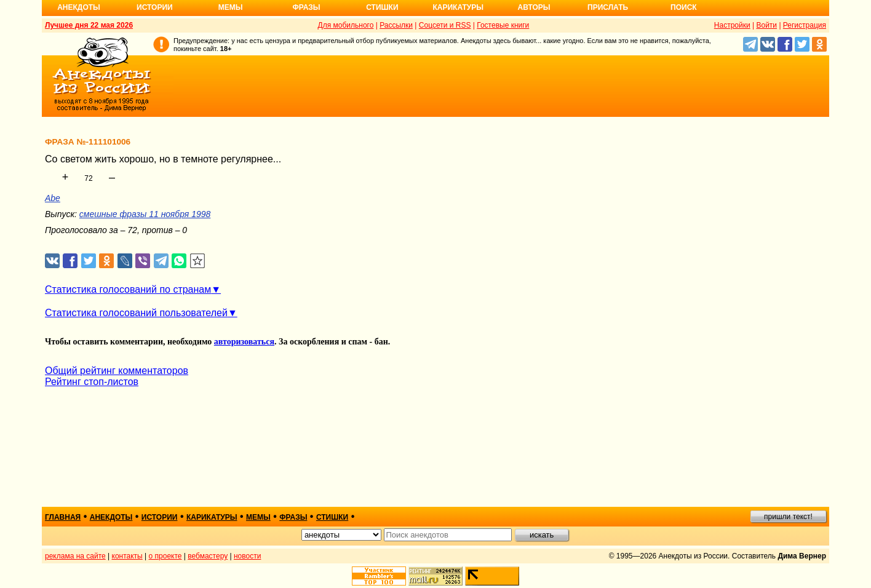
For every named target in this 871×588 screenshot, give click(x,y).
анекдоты (111, 517)
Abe (53, 198)
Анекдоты (79, 7)
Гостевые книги (503, 25)
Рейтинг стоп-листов (92, 382)
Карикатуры (458, 7)
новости (247, 556)
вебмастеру (208, 556)
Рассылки (396, 25)
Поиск (684, 7)
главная (63, 517)
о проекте (165, 556)
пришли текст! (788, 517)
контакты (127, 556)
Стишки (382, 7)
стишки (332, 517)
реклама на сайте (75, 556)
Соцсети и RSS (445, 25)
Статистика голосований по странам (128, 289)
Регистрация (805, 25)
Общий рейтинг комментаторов (117, 371)
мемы (258, 517)
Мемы (231, 7)
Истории (155, 7)
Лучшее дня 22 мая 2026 (89, 25)
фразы (293, 517)
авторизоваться (244, 342)
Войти (766, 25)
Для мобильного (346, 25)
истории (160, 517)
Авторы (534, 7)
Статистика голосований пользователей (136, 313)
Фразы (306, 7)
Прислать (608, 7)
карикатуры (212, 517)
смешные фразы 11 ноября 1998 (145, 214)
